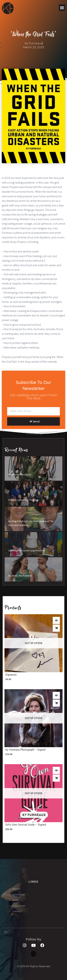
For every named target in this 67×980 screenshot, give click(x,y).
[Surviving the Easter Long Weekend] (33, 544)
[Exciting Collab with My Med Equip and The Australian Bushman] (33, 519)
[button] (62, 8)
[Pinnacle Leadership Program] (33, 494)
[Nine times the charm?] (33, 468)
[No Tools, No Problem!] (33, 569)
